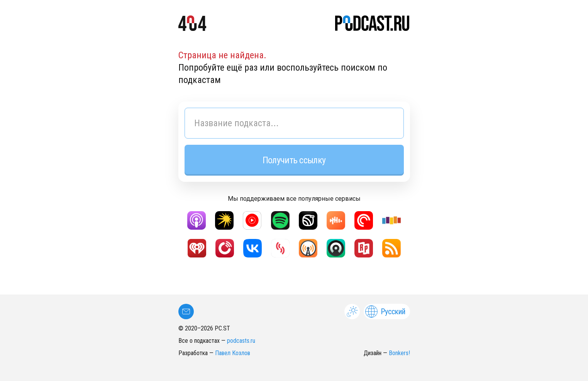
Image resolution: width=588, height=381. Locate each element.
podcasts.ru (241, 341)
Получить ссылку (294, 160)
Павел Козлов (233, 353)
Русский (385, 312)
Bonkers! (399, 353)
